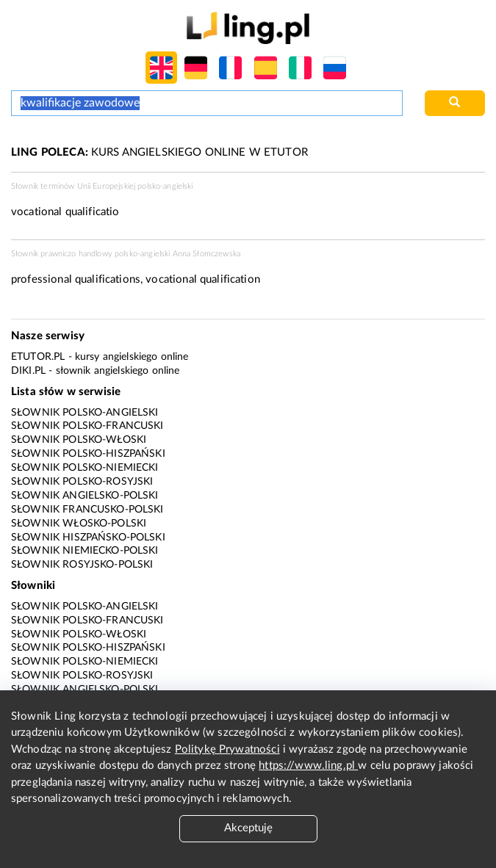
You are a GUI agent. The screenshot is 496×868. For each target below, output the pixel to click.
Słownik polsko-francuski (87, 426)
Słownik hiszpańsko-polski (88, 538)
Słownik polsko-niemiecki (85, 468)
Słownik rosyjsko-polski (82, 565)
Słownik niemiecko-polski (85, 551)
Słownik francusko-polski (87, 510)
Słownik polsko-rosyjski (82, 482)
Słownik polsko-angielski (85, 413)
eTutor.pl (38, 357)
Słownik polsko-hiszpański (88, 454)
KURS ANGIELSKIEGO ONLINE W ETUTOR (159, 152)
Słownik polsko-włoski (79, 440)
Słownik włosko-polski (79, 524)
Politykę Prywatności (227, 749)
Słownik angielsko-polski (85, 496)
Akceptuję (248, 828)
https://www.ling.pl (308, 766)
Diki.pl (28, 371)
